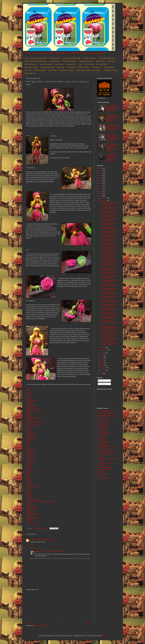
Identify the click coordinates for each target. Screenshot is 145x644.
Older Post (88, 622)
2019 (101, 186)
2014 (101, 373)
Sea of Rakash (71, 67)
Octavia (28, 474)
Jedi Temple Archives (105, 442)
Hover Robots (30, 440)
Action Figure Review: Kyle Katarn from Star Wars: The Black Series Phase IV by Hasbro (113, 109)
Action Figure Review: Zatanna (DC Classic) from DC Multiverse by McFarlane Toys (113, 128)
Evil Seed (29, 412)
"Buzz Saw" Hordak (32, 400)
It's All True (102, 439)
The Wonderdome (109, 67)
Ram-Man (29, 484)
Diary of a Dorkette (104, 424)
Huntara (28, 442)
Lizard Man (29, 454)
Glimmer (28, 428)
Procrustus (29, 482)
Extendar (29, 414)
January (103, 370)
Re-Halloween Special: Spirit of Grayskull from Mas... (109, 335)
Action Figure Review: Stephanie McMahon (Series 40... (110, 204)
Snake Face (30, 504)
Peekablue (29, 478)
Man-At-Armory (89, 64)
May (102, 360)
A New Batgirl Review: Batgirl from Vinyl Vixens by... (109, 305)
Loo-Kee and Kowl (32, 456)
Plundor (28, 480)
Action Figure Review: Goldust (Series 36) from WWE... (109, 261)
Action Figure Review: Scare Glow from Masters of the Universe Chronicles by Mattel (113, 147)
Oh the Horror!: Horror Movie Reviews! (35, 61)
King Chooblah (30, 450)
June (102, 358)
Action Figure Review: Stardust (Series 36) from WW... (109, 265)
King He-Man (30, 452)
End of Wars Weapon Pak (34, 410)
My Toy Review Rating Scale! (72, 58)
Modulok (28, 466)
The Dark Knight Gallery (69, 61)
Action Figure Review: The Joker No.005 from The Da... (110, 297)
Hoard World (102, 437)
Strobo (28, 516)
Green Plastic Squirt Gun (106, 433)
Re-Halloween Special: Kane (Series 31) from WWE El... (109, 301)
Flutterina (29, 420)
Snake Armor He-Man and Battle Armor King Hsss (42, 502)
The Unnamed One (32, 524)
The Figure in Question (105, 467)
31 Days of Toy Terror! (89, 58)
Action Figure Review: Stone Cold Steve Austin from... (108, 244)
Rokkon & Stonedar (32, 486)
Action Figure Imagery (105, 411)
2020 (101, 183)
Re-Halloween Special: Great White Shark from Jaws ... (109, 327)
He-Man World (103, 435)
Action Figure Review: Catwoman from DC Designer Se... (109, 322)
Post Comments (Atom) (40, 626)
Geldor (28, 426)
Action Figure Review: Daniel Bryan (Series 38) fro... (109, 252)
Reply (32, 544)
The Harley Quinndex (31, 64)
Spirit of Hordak (31, 510)
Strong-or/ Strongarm (33, 518)
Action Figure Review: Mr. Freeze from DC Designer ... (109, 314)
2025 (101, 171)
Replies (34, 548)
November (104, 201)
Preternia (101, 461)
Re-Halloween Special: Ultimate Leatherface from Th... (109, 318)
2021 (101, 181)
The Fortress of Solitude (66, 70)
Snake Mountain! (101, 61)
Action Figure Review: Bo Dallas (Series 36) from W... (109, 273)
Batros (28, 394)
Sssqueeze (29, 512)
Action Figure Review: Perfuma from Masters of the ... (109, 220)
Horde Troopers (31, 438)
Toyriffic (101, 476)
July (102, 355)
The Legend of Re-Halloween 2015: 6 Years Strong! (109, 339)
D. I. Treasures (103, 422)
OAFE (100, 456)
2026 (101, 168)
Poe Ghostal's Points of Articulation (109, 459)
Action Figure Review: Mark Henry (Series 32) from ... (108, 257)
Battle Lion (29, 392)
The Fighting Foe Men (33, 418)
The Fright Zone (97, 67)
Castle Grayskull (31, 406)
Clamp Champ (30, 408)
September (104, 350)
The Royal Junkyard (40, 70)
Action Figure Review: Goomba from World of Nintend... (109, 232)
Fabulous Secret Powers (86, 61)
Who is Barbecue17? (55, 58)
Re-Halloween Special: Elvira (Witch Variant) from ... (109, 309)
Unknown (33, 539)
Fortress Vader (53, 70)
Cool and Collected (104, 420)
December (104, 198)
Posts (100, 381)
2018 (101, 188)
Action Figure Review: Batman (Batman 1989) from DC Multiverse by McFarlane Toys (113, 157)
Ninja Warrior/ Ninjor (32, 472)
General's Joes (103, 431)
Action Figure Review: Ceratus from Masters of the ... (109, 224)
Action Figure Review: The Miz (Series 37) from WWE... (109, 285)
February (103, 368)
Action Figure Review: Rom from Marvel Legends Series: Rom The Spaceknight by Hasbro (113, 138)
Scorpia (28, 492)
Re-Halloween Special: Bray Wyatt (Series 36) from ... (108, 293)
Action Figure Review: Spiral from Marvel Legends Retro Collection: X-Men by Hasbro (113, 118)
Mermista (29, 464)
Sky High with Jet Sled (33, 500)
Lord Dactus (30, 458)
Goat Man (29, 430)
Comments (102, 384)
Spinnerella (29, 506)
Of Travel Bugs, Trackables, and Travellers (88, 70)
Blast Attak (29, 398)
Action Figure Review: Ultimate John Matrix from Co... (109, 331)
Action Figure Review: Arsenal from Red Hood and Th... (109, 289)
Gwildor (28, 432)
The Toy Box (102, 472)
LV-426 (80, 64)
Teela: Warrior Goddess (31, 67)
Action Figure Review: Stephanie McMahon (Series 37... (110, 281)
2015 (101, 196)
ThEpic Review (103, 474)
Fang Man (29, 416)
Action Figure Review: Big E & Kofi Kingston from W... (109, 277)
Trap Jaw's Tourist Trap (47, 67)
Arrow (28, 390)
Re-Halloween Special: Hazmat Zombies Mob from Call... (109, 344)
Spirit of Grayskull (31, 508)
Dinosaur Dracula (104, 426)
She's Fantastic (103, 465)
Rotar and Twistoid (32, 488)
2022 (101, 178)
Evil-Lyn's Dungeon (84, 67)
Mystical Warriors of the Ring (107, 452)
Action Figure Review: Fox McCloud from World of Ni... (109, 228)
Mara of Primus (31, 462)
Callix (28, 402)
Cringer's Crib (61, 67)
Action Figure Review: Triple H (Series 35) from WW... (109, 269)
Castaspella (29, 404)
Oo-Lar (28, 476)
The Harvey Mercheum (105, 470)
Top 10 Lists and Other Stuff (106, 58)
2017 (101, 191)
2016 (101, 193)
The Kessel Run (71, 64)
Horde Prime (30, 436)
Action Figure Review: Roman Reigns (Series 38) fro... (109, 236)
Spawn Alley (28, 70)
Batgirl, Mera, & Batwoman (106, 415)
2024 (101, 173)
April (102, 363)
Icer (27, 446)
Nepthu (28, 470)
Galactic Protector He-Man (34, 422)
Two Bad (29, 522)
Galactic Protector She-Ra (34, 424)
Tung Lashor (30, 520)
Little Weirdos (103, 444)
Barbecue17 (39, 552)
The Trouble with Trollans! (111, 70)
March (103, 365)
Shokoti (28, 496)
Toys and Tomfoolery (105, 478)
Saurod (28, 490)
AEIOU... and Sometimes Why (107, 413)
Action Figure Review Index (38, 58)
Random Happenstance (105, 463)
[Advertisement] (59, 606)
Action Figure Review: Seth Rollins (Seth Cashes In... (108, 240)
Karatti (28, 448)
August (103, 353)
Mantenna (29, 460)
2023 (101, 176)
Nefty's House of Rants (105, 454)
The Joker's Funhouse (46, 64)
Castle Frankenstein (30, 73)
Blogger (104, 636)
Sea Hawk (29, 494)
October (103, 347)
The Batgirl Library (54, 61)
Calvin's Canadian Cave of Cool (108, 418)
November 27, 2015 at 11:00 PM (54, 552)
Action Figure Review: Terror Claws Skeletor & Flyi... (108, 216)
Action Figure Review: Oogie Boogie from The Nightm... (108, 208)
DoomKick (102, 429)
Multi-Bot (29, 468)
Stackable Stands (31, 514)
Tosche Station (59, 64)
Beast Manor (112, 61)
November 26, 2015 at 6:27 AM (45, 539)
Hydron (28, 444)
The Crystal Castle (101, 64)
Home (26, 58)
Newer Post (30, 622)
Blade (28, 396)
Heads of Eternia (31, 434)
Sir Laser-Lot (30, 498)
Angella (28, 388)
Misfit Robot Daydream (105, 450)
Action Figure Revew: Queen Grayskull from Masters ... (109, 212)
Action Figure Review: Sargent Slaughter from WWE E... (109, 248)
